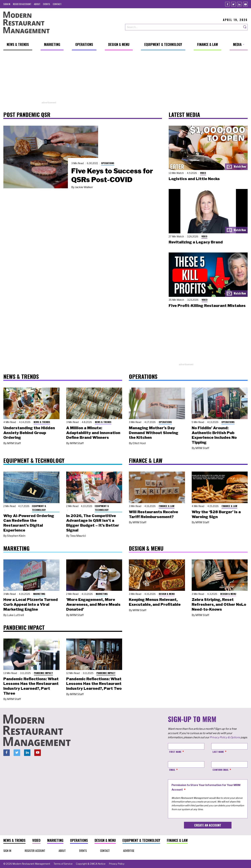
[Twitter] (233, 4)
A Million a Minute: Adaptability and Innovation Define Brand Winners (93, 433)
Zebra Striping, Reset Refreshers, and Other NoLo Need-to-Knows (219, 604)
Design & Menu (167, 594)
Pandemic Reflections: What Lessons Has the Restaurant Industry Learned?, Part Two (94, 684)
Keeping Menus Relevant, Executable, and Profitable (155, 602)
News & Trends (42, 422)
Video (203, 173)
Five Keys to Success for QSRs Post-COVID (112, 175)
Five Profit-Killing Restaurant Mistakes (207, 306)
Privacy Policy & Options (225, 737)
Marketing (39, 594)
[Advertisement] (125, 77)
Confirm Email (221, 770)
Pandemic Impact (43, 673)
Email (172, 770)
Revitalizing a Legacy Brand (196, 242)
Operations (108, 163)
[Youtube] (245, 4)
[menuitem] (7, 4)
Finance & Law (167, 506)
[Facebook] (227, 4)
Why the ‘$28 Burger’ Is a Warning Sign (216, 514)
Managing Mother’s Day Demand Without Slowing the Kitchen (154, 433)
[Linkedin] (239, 4)
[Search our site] (184, 27)
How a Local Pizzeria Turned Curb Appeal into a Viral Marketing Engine (31, 604)
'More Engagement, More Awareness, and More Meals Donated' (93, 604)
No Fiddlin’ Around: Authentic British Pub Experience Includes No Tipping (214, 435)
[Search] (245, 27)
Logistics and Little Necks (194, 179)
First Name (175, 752)
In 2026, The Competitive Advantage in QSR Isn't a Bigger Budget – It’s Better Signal (93, 523)
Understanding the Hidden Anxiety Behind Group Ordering (29, 433)
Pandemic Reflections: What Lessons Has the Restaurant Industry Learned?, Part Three (31, 686)
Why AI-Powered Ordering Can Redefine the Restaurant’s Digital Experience (29, 523)
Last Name (218, 752)
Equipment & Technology (39, 508)
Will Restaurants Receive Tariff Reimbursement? (153, 514)
